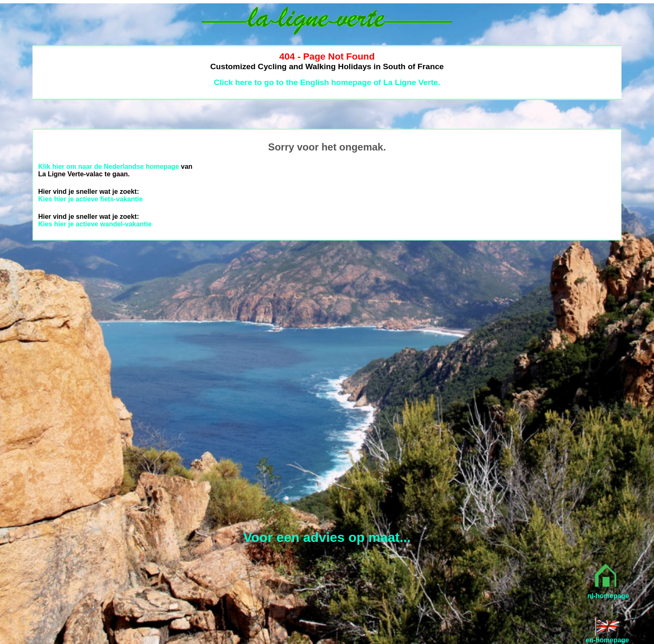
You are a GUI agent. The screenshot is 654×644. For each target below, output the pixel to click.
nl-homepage (608, 596)
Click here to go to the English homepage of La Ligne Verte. (327, 82)
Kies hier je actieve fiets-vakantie (90, 199)
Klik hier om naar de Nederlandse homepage (108, 167)
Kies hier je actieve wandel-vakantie (95, 224)
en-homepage (607, 640)
